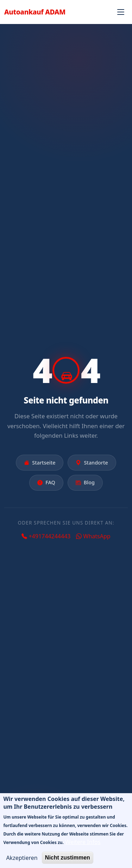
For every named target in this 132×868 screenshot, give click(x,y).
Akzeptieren (22, 863)
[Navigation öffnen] (121, 12)
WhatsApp (93, 536)
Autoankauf (35, 12)
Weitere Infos (83, 848)
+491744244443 (46, 536)
